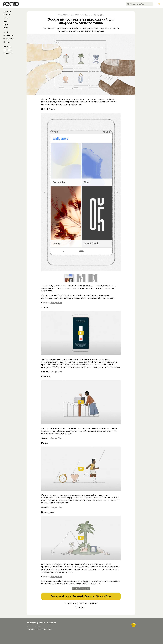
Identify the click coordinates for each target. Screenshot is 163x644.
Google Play (56, 302)
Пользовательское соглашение (39, 629)
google (75, 589)
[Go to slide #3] (93, 278)
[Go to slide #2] (81, 278)
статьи (7, 15)
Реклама (7, 50)
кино (5, 21)
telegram (10, 35)
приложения (85, 589)
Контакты (8, 47)
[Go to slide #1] (69, 278)
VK (98, 596)
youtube (10, 39)
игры (6, 24)
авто (6, 28)
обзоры (7, 18)
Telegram (90, 596)
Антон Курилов (86, 15)
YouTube (106, 596)
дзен (8, 42)
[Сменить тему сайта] (159, 4)
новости (7, 11)
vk (7, 32)
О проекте (8, 53)
